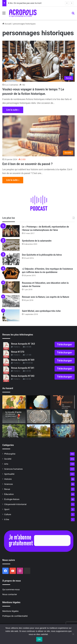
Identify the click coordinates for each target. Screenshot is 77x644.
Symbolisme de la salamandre (37, 241)
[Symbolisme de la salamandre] (11, 245)
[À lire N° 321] (14, 417)
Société (8, 459)
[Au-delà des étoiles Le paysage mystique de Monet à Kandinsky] (63, 431)
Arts (6, 464)
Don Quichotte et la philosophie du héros (42, 255)
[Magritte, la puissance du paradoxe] (38, 402)
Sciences (9, 484)
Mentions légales (10, 611)
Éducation (9, 494)
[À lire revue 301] (63, 402)
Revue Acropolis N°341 (23, 368)
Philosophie (10, 454)
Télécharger (65, 344)
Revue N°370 (18, 352)
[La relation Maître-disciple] (14, 431)
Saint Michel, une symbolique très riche (41, 311)
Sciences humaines (13, 469)
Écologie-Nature (12, 499)
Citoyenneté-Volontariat (15, 504)
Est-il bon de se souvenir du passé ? (27, 164)
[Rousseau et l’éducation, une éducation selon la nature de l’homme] (11, 287)
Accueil (7, 24)
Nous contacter (10, 594)
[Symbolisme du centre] (38, 417)
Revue (7, 489)
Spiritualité (9, 474)
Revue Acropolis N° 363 (23, 344)
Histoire (8, 479)
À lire (7, 519)
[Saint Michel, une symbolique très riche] (11, 315)
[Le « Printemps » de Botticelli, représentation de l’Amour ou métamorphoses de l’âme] (11, 231)
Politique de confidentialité (15, 616)
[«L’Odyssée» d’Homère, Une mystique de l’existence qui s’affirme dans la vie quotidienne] (11, 273)
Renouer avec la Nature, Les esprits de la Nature (46, 297)
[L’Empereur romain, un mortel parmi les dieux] (63, 417)
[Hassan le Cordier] (14, 402)
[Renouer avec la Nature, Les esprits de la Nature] (11, 301)
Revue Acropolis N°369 (23, 360)
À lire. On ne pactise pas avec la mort (25, 3)
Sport (7, 509)
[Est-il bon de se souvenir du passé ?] (38, 136)
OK (39, 639)
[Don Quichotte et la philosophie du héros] (11, 259)
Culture (8, 514)
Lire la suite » (13, 110)
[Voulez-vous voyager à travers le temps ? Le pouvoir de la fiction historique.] (38, 61)
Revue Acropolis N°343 (23, 376)
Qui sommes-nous (11, 589)
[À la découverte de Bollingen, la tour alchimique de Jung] (38, 431)
